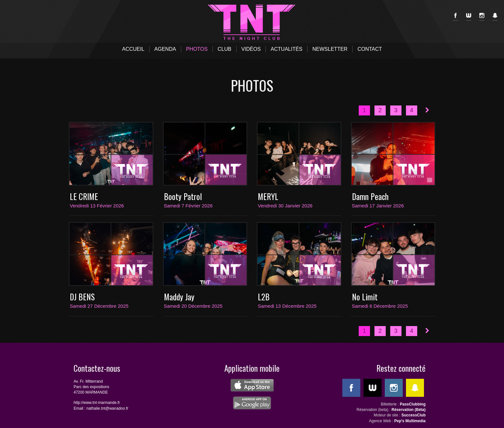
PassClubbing (413, 404)
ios (252, 385)
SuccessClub (414, 415)
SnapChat (495, 17)
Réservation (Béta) (409, 410)
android (252, 403)
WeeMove (469, 17)
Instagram (482, 17)
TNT (252, 23)
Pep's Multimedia (410, 421)
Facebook (455, 17)
